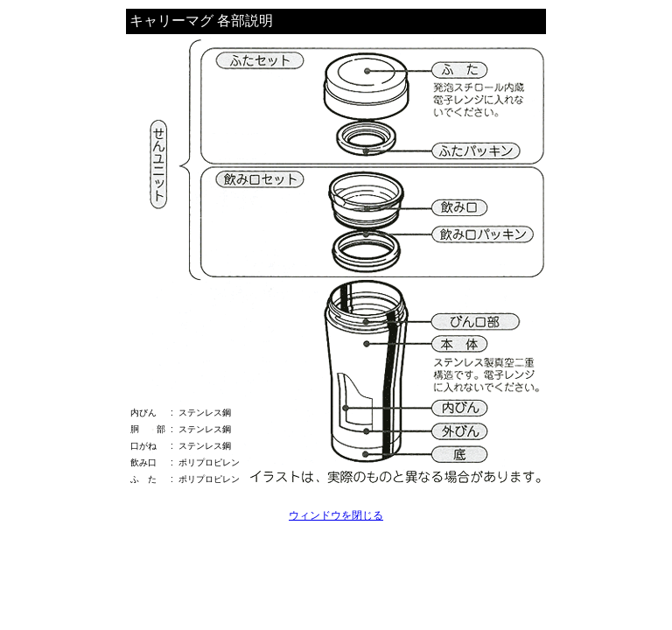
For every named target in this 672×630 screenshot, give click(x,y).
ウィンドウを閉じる (336, 515)
